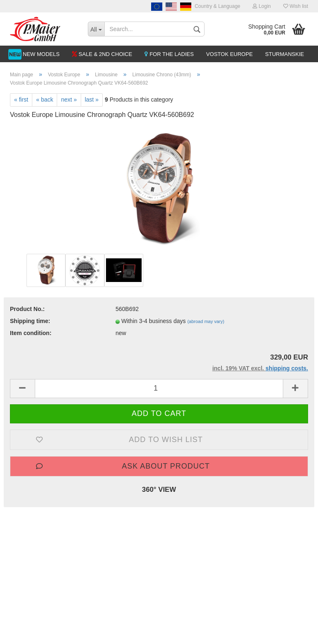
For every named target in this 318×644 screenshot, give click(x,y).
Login (262, 6)
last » (92, 100)
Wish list (296, 6)
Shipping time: (30, 321)
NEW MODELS (41, 54)
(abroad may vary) (206, 321)
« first (21, 100)
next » (69, 100)
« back (45, 100)
